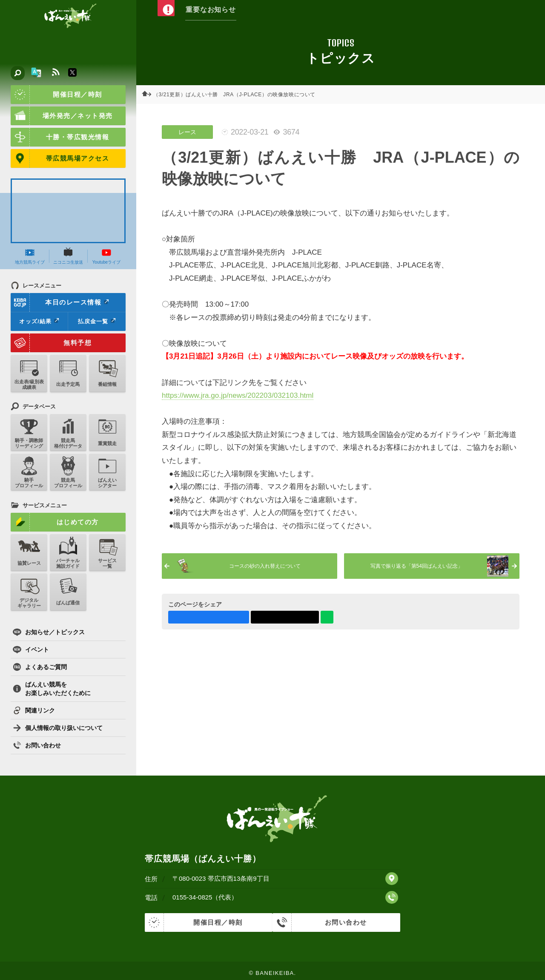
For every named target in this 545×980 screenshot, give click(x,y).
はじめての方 (55, 522)
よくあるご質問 (40, 667)
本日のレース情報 (60, 302)
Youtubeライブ (106, 256)
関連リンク (34, 710)
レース (187, 132)
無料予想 (51, 343)
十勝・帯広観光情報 (60, 137)
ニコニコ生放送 (68, 256)
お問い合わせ (37, 745)
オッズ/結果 (39, 321)
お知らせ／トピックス (49, 632)
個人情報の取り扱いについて (58, 728)
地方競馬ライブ (30, 256)
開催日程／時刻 (56, 95)
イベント (31, 650)
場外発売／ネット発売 (62, 116)
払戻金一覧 (97, 321)
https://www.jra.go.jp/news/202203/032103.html (238, 395)
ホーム (149, 95)
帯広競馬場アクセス (60, 158)
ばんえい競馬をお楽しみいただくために (52, 689)
